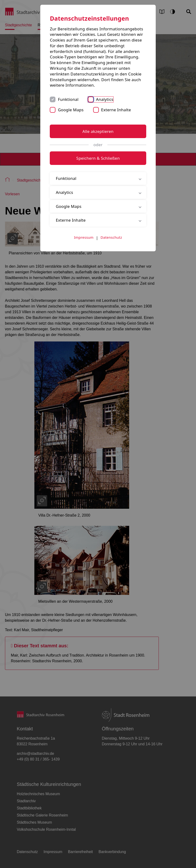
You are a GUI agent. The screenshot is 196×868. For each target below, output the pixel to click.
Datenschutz (111, 237)
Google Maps (71, 110)
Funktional (68, 99)
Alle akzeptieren (98, 131)
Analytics (105, 99)
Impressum (84, 237)
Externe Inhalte (116, 110)
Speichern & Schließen (98, 158)
